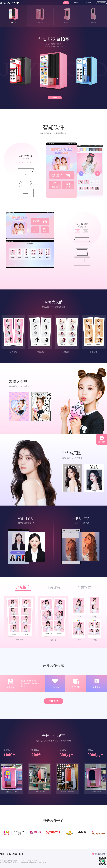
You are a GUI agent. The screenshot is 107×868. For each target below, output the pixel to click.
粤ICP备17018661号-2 (32, 861)
